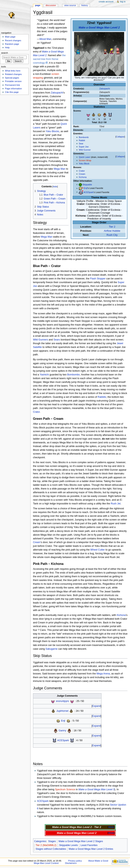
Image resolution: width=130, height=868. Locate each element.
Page (38, 5)
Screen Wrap (85, 160)
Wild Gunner (85, 150)
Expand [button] (96, 706)
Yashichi (44, 375)
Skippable (87, 185)
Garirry (62, 731)
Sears (57, 340)
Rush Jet (116, 504)
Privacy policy (75, 861)
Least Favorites (89, 845)
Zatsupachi (105, 89)
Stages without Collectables (51, 849)
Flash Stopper (98, 279)
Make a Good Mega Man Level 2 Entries (91, 849)
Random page (12, 44)
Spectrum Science (65, 789)
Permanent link (12, 85)
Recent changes (13, 40)
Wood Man (45, 39)
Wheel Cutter (98, 550)
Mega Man (59, 169)
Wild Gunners (41, 340)
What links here (13, 71)
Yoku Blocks (52, 131)
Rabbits (102, 397)
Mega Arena (103, 674)
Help (7, 48)
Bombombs (74, 375)
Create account (106, 2)
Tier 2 (112, 227)
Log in (123, 2)
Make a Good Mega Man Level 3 (96, 789)
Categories (40, 841)
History (85, 5)
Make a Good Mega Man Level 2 (99, 27)
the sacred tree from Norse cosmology (49, 59)
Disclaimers (71, 863)
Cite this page (12, 92)
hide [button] (55, 187)
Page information (13, 89)
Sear (81, 144)
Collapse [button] (120, 137)
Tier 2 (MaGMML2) (46, 845)
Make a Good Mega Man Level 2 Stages (81, 841)
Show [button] (111, 827)
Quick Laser (85, 157)
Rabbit (82, 140)
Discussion (51, 5)
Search (5, 53)
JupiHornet (62, 711)
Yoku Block (84, 164)
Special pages (12, 78)
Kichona (83, 177)
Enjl (86, 188)
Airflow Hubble (112, 231)
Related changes (13, 74)
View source (70, 5)
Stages (52, 841)
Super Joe (84, 147)
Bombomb (84, 137)
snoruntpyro (62, 701)
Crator (82, 171)
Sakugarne (52, 649)
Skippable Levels (68, 845)
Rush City (112, 235)
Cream (82, 174)
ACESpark (88, 192)
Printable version (13, 81)
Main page (10, 37)
